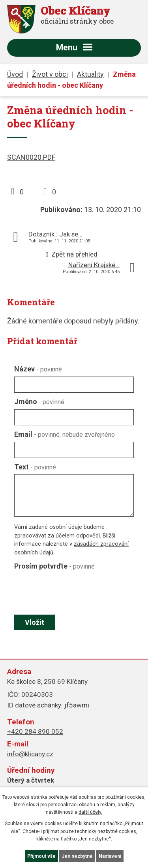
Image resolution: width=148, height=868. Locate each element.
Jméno (39, 402)
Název (38, 369)
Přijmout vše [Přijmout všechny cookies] (41, 856)
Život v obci (50, 74)
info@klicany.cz (30, 754)
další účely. (90, 812)
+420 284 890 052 (35, 731)
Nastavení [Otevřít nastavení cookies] (110, 856)
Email (65, 434)
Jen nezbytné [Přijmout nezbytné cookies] (77, 856)
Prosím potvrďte (54, 566)
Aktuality (90, 74)
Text (35, 467)
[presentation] (72, 592)
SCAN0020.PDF (31, 157)
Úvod (15, 74)
